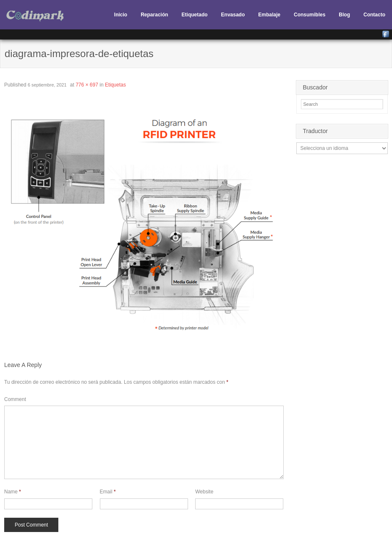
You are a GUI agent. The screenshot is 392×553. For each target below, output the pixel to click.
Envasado (233, 15)
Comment (15, 399)
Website (204, 492)
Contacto (374, 15)
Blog (344, 15)
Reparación (154, 15)
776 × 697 (87, 85)
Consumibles (310, 15)
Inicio (121, 15)
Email (108, 492)
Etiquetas (115, 85)
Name (13, 492)
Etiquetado (195, 15)
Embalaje (269, 15)
